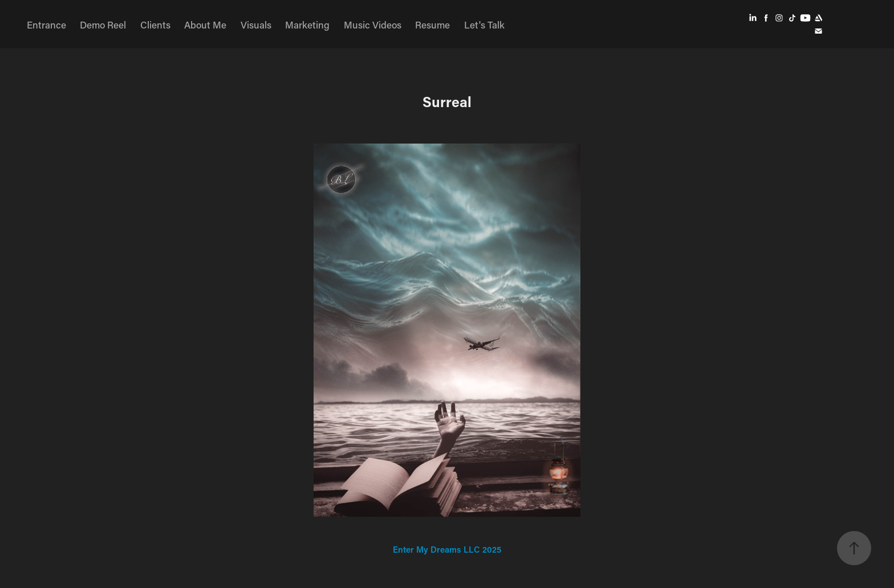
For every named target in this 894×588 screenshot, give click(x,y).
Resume (432, 24)
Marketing (307, 24)
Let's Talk (484, 24)
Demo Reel (103, 24)
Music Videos (373, 24)
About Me (205, 24)
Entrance (46, 24)
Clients (155, 24)
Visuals (256, 24)
